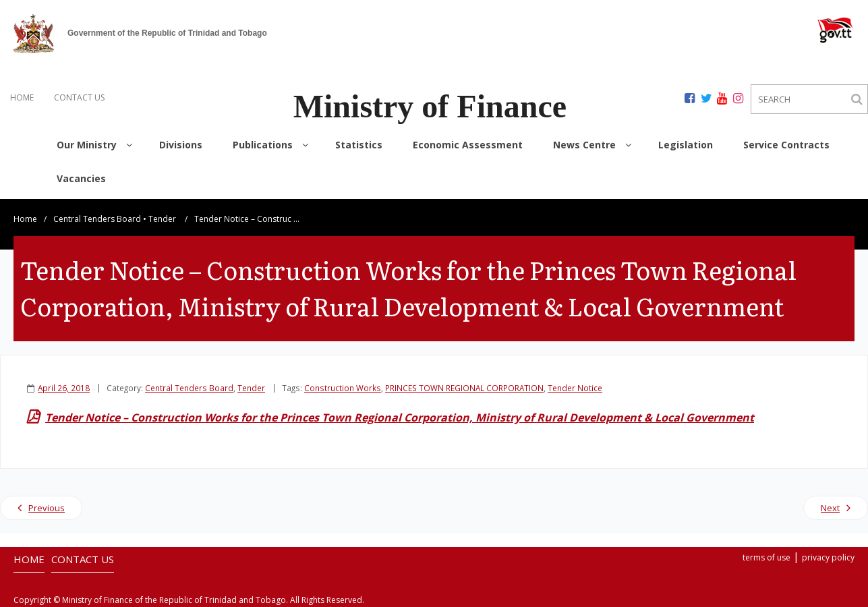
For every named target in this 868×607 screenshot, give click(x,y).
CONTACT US (79, 97)
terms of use (766, 557)
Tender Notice (575, 388)
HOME (22, 97)
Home (25, 219)
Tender (162, 219)
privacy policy (828, 557)
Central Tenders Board (97, 219)
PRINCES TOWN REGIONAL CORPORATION (464, 388)
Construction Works (343, 388)
